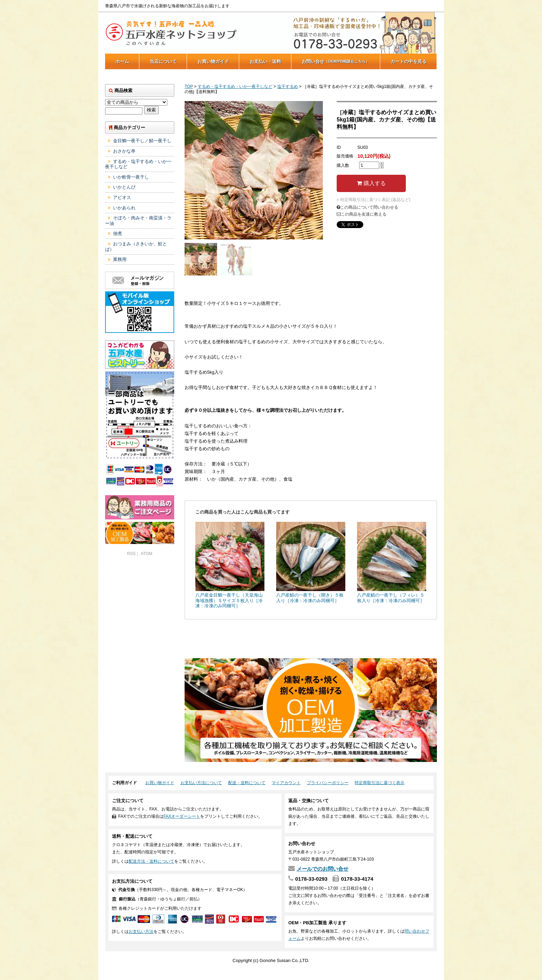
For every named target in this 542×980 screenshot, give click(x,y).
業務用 (120, 259)
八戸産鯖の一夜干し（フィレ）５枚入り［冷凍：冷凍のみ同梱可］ (391, 598)
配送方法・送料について (151, 861)
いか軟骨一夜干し (131, 177)
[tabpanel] (254, 170)
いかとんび (124, 187)
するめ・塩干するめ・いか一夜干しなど (235, 87)
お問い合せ (336, 61)
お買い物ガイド (213, 61)
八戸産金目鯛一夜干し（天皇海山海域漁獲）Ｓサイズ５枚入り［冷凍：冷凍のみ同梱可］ (229, 600)
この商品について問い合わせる (367, 207)
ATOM (147, 554)
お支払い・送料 (265, 61)
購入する (371, 183)
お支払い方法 (141, 932)
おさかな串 (124, 151)
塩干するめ (288, 87)
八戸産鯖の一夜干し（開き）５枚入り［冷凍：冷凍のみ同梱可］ (310, 598)
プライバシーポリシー (328, 783)
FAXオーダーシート (182, 816)
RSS (132, 554)
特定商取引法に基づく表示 (380, 783)
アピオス (122, 197)
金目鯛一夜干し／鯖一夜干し (142, 141)
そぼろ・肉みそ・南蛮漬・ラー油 (138, 221)
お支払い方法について (201, 783)
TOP (189, 87)
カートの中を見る (409, 61)
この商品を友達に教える (362, 214)
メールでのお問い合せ (323, 869)
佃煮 (118, 233)
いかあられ (124, 208)
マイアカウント (286, 783)
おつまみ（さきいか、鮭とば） (136, 247)
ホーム (122, 61)
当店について (163, 61)
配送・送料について (247, 783)
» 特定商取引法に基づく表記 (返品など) (373, 200)
